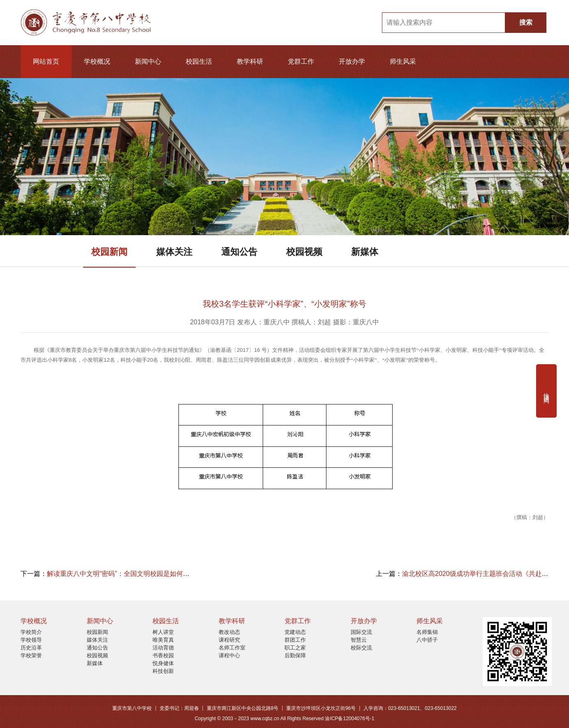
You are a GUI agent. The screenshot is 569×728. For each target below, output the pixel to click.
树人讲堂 (163, 632)
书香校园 (163, 655)
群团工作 (295, 640)
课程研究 (229, 640)
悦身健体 (163, 663)
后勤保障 (295, 655)
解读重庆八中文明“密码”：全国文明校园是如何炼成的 (125, 574)
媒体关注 (174, 252)
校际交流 (361, 648)
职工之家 (295, 648)
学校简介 (31, 632)
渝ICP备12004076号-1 (349, 719)
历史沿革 (31, 648)
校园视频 (304, 252)
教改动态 (229, 632)
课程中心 (229, 655)
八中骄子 (427, 640)
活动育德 (163, 648)
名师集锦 (427, 632)
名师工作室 (232, 648)
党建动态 (295, 632)
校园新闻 (109, 252)
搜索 (526, 22)
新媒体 (365, 252)
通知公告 (239, 252)
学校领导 (31, 640)
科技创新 (163, 671)
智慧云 (359, 640)
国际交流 (361, 632)
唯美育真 (163, 640)
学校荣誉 (31, 655)
